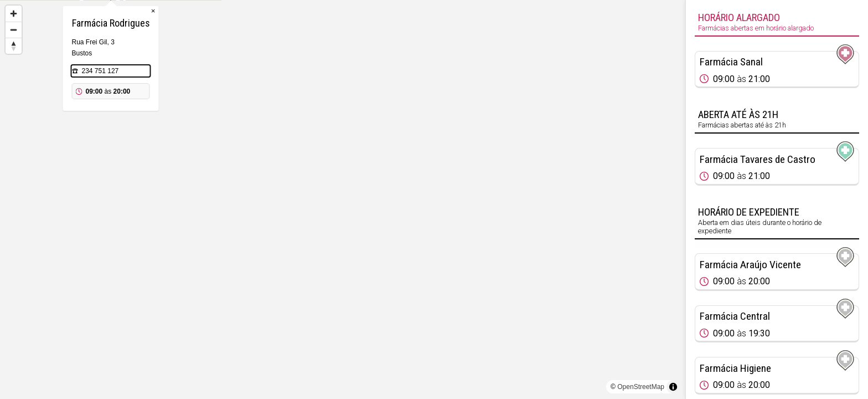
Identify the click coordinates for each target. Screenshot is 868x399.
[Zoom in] (14, 14)
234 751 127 (332, 126)
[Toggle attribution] (673, 387)
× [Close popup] (385, 66)
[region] (343, 199)
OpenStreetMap (641, 387)
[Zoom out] (14, 30)
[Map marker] (343, 186)
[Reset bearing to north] (14, 46)
